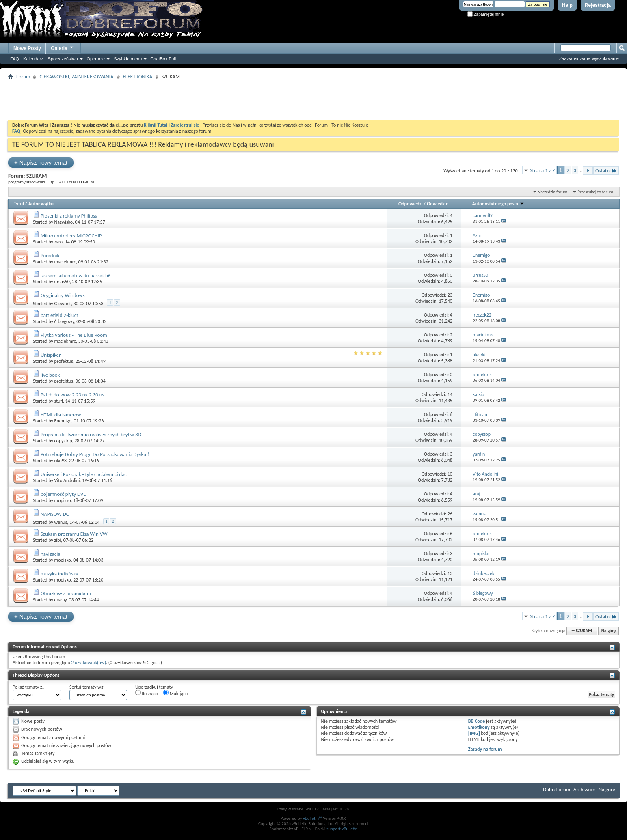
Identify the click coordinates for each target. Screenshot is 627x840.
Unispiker (51, 355)
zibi (58, 540)
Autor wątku (41, 204)
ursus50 (62, 282)
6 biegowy (64, 321)
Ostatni (606, 171)
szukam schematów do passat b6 (76, 275)
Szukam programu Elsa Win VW (74, 534)
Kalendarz (33, 59)
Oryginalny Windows (63, 295)
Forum (23, 76)
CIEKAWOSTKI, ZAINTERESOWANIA (76, 76)
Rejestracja (598, 5)
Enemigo (63, 421)
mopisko (63, 500)
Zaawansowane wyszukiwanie (589, 58)
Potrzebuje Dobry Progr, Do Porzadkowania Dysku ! (95, 454)
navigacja (51, 554)
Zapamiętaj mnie (486, 14)
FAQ (15, 59)
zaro (58, 242)
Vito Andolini (67, 480)
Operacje (96, 59)
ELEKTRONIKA (138, 76)
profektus (64, 361)
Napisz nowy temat (41, 163)
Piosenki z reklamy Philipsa (69, 216)
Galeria (63, 47)
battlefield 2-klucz (60, 315)
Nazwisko (64, 222)
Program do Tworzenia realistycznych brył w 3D (91, 434)
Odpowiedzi (411, 204)
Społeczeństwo (63, 59)
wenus (61, 522)
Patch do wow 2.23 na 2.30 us (72, 395)
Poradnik (50, 255)
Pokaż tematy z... (29, 687)
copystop (63, 441)
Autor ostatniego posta (498, 204)
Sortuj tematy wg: (87, 687)
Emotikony (479, 727)
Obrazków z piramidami (66, 593)
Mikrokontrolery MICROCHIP (71, 236)
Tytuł (19, 204)
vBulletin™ (312, 818)
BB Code (477, 721)
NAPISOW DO (55, 514)
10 (450, 474)
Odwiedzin (438, 204)
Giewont (63, 304)
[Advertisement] (313, 100)
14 (450, 394)
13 (450, 573)
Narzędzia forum (553, 192)
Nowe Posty (27, 48)
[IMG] (474, 733)
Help (567, 5)
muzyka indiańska (59, 574)
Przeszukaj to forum (595, 192)
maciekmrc (65, 262)
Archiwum (584, 789)
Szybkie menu (128, 59)
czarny (61, 600)
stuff (59, 401)
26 (450, 514)
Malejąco (175, 693)
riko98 (61, 461)
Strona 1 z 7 (543, 170)
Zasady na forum (485, 749)
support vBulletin (342, 829)
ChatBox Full (163, 59)
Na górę (609, 631)
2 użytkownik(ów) (89, 663)
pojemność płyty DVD (64, 494)
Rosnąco (147, 693)
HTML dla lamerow (61, 415)
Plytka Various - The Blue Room (74, 335)
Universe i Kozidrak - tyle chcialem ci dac (84, 474)
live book (50, 375)
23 (450, 295)
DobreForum (557, 789)
